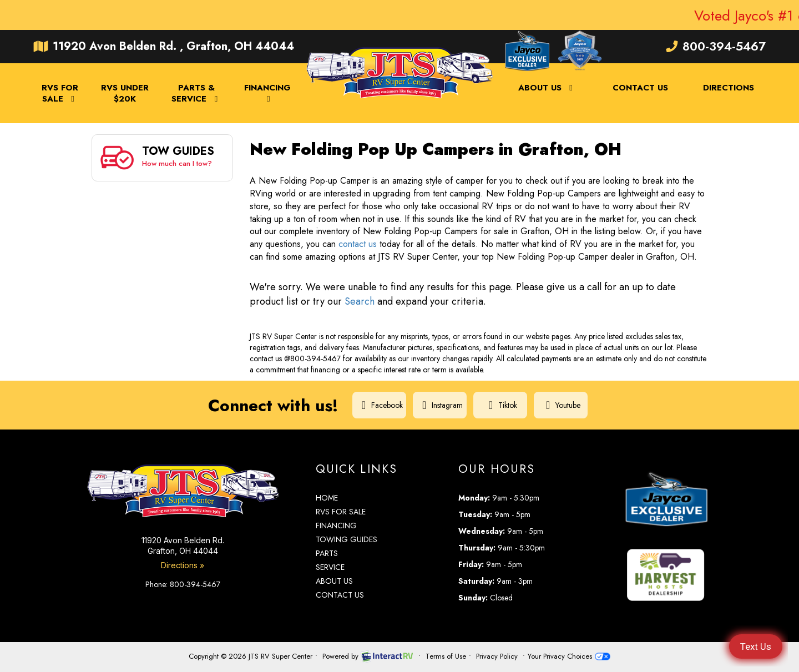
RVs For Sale (60, 93)
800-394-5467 (715, 46)
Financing (267, 92)
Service (330, 567)
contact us (358, 244)
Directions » (183, 565)
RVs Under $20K (125, 93)
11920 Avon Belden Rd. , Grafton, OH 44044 (164, 46)
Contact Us (640, 88)
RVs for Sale (341, 512)
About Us (547, 88)
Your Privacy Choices (569, 656)
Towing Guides (347, 539)
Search (360, 301)
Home (327, 498)
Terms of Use (446, 656)
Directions (729, 88)
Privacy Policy (497, 656)
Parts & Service (196, 93)
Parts (327, 553)
